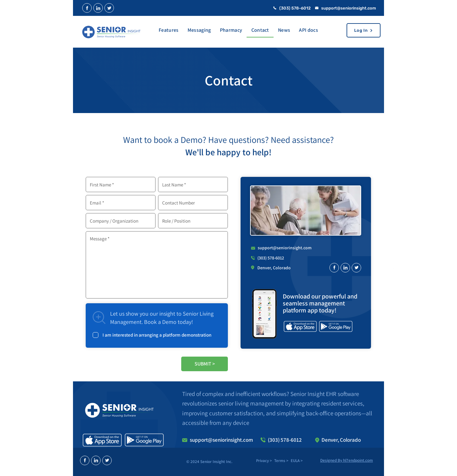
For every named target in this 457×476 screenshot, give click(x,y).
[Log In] (364, 30)
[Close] (87, 8)
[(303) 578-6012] (294, 8)
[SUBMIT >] (205, 364)
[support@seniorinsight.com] (348, 8)
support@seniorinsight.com (285, 248)
